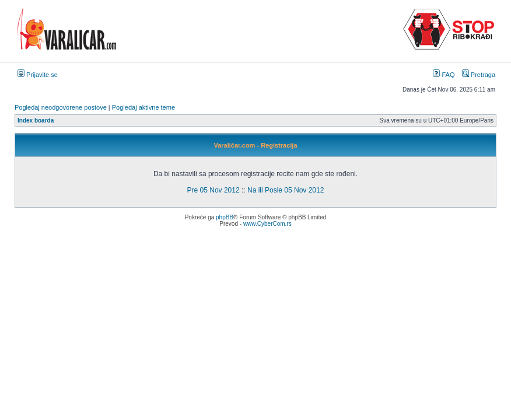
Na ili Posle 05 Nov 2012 (286, 190)
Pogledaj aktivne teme (143, 107)
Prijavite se (38, 75)
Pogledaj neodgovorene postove (61, 107)
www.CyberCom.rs (267, 224)
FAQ (444, 75)
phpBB (225, 217)
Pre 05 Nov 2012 (213, 190)
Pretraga (479, 75)
